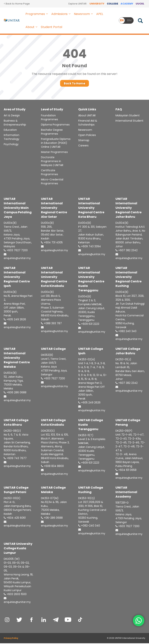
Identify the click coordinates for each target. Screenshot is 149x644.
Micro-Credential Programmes (52, 182)
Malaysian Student (128, 116)
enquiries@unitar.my (17, 257)
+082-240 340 (89, 527)
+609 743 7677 (15, 459)
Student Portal (51, 27)
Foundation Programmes (50, 118)
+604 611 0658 (126, 471)
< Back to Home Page (17, 4)
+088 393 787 (51, 324)
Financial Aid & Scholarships (88, 124)
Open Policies (87, 136)
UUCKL (140, 4)
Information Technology (12, 138)
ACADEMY (127, 4)
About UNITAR (87, 116)
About (32, 27)
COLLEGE (112, 4)
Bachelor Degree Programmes (52, 133)
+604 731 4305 (52, 243)
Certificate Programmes (50, 173)
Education (10, 131)
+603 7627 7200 (16, 251)
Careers (83, 146)
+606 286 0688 (15, 393)
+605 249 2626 (15, 320)
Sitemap (84, 141)
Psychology (11, 145)
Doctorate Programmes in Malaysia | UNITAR (52, 162)
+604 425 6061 (15, 519)
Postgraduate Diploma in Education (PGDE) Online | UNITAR (56, 144)
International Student (129, 122)
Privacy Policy (11, 639)
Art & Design (12, 116)
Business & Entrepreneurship (15, 124)
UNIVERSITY (97, 4)
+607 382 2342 (127, 251)
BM (129, 20)
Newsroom (84, 14)
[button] (47, 14)
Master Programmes (54, 153)
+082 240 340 (126, 332)
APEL (100, 14)
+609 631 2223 (89, 325)
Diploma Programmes (55, 126)
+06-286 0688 (52, 519)
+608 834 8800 (52, 467)
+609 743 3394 (90, 247)
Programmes (37, 14)
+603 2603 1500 (15, 595)
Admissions (62, 14)
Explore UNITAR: (78, 4)
